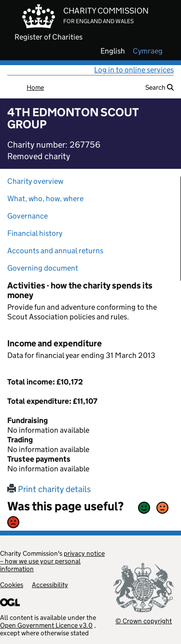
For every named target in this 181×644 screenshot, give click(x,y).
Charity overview (35, 181)
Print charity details (49, 489)
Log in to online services (134, 70)
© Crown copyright (144, 621)
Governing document (43, 268)
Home (35, 87)
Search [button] (160, 87)
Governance (28, 216)
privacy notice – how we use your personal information (52, 561)
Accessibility (50, 585)
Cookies (12, 585)
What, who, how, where (45, 199)
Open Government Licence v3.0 (46, 625)
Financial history (35, 233)
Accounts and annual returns (55, 251)
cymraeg (148, 51)
